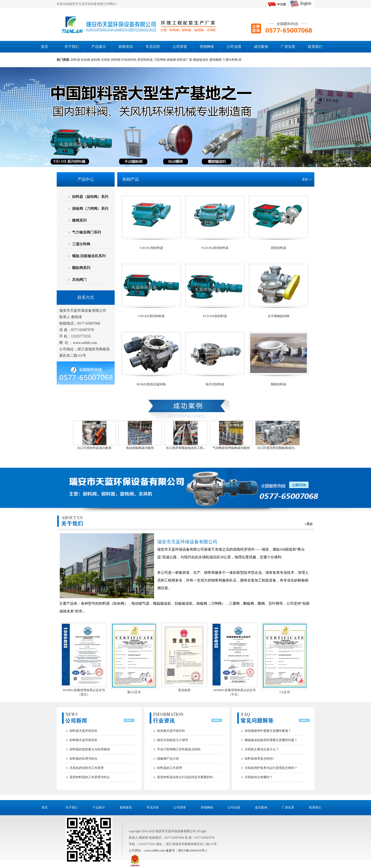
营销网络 (207, 47)
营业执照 (184, 688)
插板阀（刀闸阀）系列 (90, 209)
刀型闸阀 (160, 60)
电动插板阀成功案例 (140, 448)
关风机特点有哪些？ (259, 777)
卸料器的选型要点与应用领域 (90, 749)
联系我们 (315, 47)
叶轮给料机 (129, 60)
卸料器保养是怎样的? (259, 759)
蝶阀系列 (79, 220)
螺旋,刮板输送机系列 (89, 256)
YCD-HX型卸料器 (215, 316)
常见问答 (153, 47)
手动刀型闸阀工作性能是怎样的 (179, 749)
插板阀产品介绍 (168, 759)
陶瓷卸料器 (279, 384)
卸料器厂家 (185, 60)
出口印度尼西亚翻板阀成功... (277, 448)
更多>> (307, 179)
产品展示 (99, 47)
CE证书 (285, 690)
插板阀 (172, 60)
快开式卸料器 (215, 384)
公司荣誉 (180, 47)
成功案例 (261, 47)
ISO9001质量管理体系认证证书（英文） (84, 690)
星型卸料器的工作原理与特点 (90, 777)
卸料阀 (116, 60)
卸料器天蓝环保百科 (83, 731)
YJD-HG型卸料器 (151, 248)
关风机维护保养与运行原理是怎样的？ (271, 768)
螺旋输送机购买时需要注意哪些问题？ (271, 740)
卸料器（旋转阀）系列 (90, 197)
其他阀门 (79, 280)
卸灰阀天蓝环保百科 (171, 731)
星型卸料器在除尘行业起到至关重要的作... (186, 777)
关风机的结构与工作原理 (87, 768)
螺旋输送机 (201, 60)
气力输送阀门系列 (87, 232)
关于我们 (72, 47)
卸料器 (76, 60)
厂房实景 (288, 47)
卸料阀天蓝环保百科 (83, 740)
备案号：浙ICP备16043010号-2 (186, 850)
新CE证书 (134, 690)
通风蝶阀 (216, 60)
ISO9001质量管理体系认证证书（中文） (234, 690)
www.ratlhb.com (85, 343)
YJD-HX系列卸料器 (151, 316)
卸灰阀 (86, 60)
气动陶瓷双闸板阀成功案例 (231, 448)
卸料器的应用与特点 (83, 759)
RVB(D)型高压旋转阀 (151, 384)
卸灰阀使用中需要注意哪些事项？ (268, 731)
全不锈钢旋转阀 (279, 316)
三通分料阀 (230, 60)
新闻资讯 (126, 47)
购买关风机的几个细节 (173, 740)
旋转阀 (96, 60)
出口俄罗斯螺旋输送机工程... (186, 448)
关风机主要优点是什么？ (262, 749)
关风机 (106, 60)
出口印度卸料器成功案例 (94, 448)
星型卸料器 (145, 60)
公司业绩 (234, 47)
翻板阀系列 (81, 268)
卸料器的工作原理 (170, 768)
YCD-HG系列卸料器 (215, 248)
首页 (45, 47)
